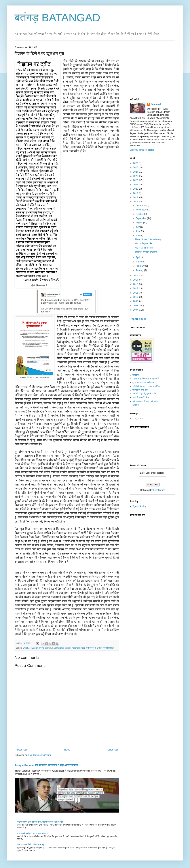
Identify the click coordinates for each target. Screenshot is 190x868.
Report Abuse (138, 319)
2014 (136, 280)
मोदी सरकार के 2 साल (94, 648)
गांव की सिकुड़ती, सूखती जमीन (144, 394)
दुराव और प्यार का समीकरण (143, 382)
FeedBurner (159, 490)
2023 (136, 176)
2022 (136, 180)
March (139, 262)
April (138, 257)
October (140, 214)
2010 (136, 297)
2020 (136, 189)
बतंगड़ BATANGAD (57, 18)
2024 (136, 172)
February (140, 266)
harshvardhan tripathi (62, 648)
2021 (136, 185)
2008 (136, 306)
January (140, 270)
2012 (136, 288)
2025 (136, 167)
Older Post (113, 750)
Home (67, 750)
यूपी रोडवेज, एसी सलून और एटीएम (146, 401)
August (139, 223)
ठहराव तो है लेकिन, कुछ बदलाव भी (146, 379)
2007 (136, 310)
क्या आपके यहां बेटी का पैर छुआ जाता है (32, 833)
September (141, 218)
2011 (136, 293)
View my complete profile (142, 150)
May (138, 236)
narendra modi (78, 648)
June (138, 231)
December (141, 206)
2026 (136, 163)
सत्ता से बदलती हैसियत (141, 397)
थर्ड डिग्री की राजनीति (144, 248)
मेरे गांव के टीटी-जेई (140, 390)
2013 (136, 284)
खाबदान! (136, 375)
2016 (136, 202)
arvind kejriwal (45, 648)
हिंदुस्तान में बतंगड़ (139, 506)
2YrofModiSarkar (30, 648)
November (141, 210)
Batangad (156, 104)
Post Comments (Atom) (39, 755)
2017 (136, 197)
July (138, 227)
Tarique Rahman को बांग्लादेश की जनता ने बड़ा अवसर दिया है (46, 765)
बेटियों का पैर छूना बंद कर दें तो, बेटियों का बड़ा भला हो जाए (40, 822)
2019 (136, 193)
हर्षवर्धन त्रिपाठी (108, 648)
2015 (136, 276)
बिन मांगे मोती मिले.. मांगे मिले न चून (31, 845)
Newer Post (21, 750)
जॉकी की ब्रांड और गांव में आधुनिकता (147, 386)
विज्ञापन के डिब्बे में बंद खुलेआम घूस (149, 239)
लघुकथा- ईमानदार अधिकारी (146, 252)
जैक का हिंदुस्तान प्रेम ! (144, 243)
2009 (136, 301)
